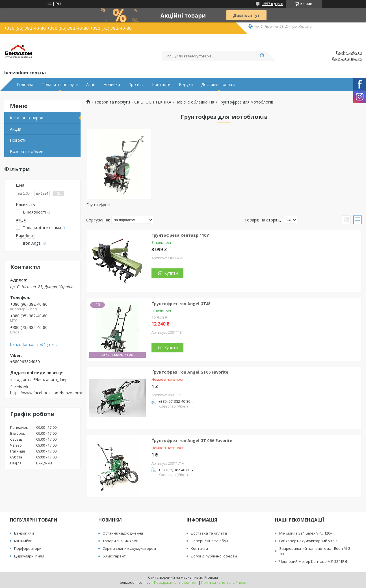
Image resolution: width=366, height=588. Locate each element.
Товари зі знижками (121, 541)
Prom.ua (211, 577)
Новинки (112, 85)
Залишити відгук (347, 59)
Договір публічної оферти (214, 556)
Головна (25, 85)
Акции (16, 129)
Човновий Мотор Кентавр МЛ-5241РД (313, 561)
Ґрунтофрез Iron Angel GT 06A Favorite (192, 441)
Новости (18, 140)
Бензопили (24, 533)
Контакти (161, 85)
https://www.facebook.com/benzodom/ (46, 393)
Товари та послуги (60, 85)
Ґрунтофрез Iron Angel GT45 (181, 304)
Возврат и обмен (27, 151)
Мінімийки (23, 541)
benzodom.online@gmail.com (35, 344)
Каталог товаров (27, 118)
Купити (171, 273)
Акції (91, 85)
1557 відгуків (273, 4)
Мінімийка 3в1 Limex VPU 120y (306, 533)
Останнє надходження (123, 533)
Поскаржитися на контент (176, 582)
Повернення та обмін (210, 541)
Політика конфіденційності (224, 582)
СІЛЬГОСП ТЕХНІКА (153, 102)
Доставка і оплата (219, 85)
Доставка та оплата (209, 533)
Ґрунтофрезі (98, 205)
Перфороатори (28, 548)
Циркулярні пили (29, 556)
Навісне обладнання (195, 102)
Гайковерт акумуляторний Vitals (308, 541)
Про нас (136, 85)
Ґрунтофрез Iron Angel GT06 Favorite (190, 372)
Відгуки (186, 85)
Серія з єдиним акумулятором (129, 548)
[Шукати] (262, 56)
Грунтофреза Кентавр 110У (180, 235)
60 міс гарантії (115, 556)
